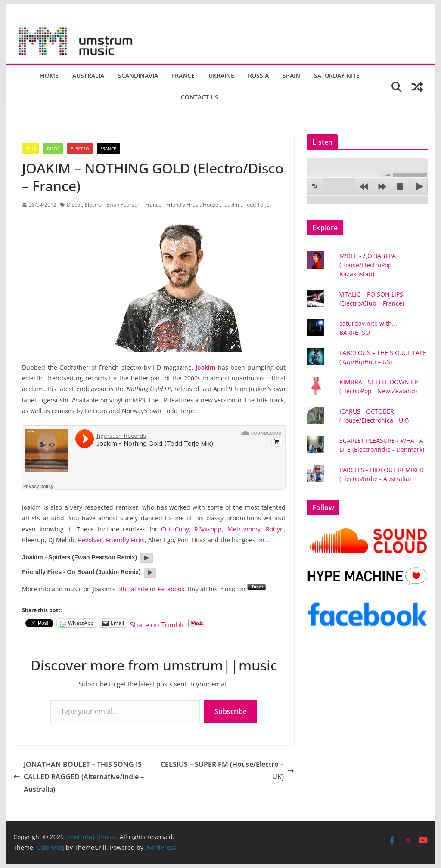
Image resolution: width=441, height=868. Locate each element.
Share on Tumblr (157, 623)
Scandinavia (138, 76)
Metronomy (244, 529)
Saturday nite (337, 76)
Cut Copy (175, 529)
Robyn (275, 529)
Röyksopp (208, 529)
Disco (53, 148)
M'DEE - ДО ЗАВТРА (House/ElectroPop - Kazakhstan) (368, 265)
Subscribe (231, 711)
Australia (88, 76)
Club (31, 148)
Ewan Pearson (123, 205)
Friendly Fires (182, 205)
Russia (258, 76)
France (183, 76)
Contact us (200, 97)
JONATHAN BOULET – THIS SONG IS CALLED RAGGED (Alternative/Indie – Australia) (79, 777)
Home (49, 76)
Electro (80, 148)
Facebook (171, 589)
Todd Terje (257, 205)
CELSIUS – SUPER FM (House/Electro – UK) (227, 771)
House (211, 205)
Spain (291, 76)
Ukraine (221, 76)
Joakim (231, 205)
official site (133, 589)
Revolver (90, 540)
